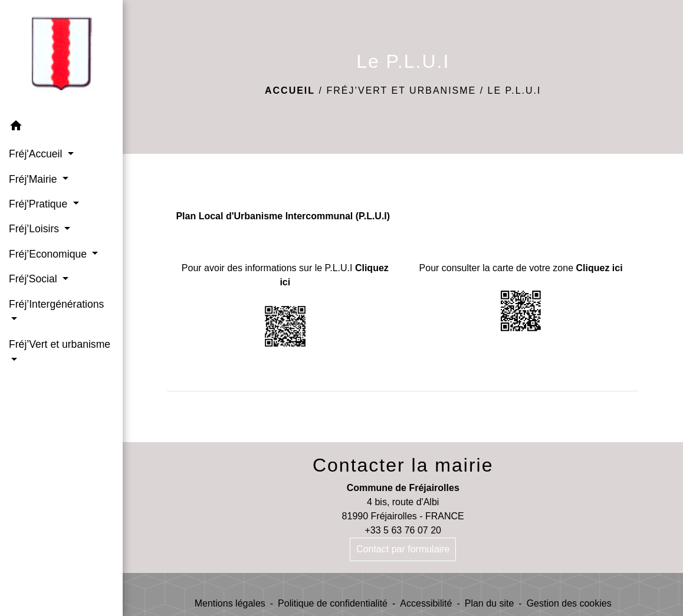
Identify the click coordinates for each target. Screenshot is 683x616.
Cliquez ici (600, 268)
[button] (61, 128)
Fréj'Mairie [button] (34, 179)
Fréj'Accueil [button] (37, 154)
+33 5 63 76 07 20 (403, 530)
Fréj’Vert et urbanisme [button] (60, 344)
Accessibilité (426, 603)
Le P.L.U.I (515, 90)
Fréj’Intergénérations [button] (56, 304)
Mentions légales (230, 603)
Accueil (290, 90)
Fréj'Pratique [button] (40, 204)
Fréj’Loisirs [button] (35, 229)
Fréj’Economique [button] (49, 254)
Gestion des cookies (569, 603)
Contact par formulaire (403, 549)
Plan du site (490, 603)
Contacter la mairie (403, 465)
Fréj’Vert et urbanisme (401, 90)
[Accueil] (61, 57)
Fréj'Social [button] (34, 279)
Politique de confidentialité (333, 603)
